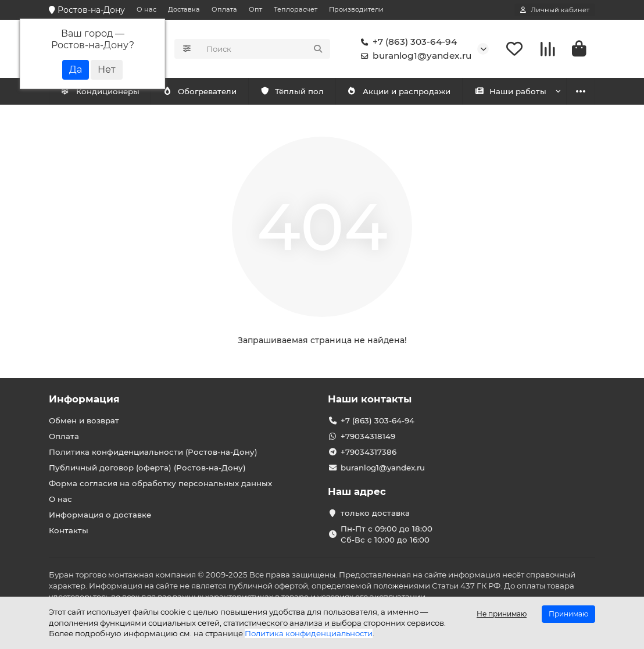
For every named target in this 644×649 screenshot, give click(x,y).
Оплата (224, 9)
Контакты (69, 530)
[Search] (265, 49)
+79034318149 (368, 436)
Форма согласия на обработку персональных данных (160, 483)
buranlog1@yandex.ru (414, 56)
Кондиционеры (100, 91)
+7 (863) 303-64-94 (407, 42)
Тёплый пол (292, 91)
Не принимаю (502, 614)
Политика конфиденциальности (309, 633)
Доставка (184, 9)
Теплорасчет (296, 9)
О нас (146, 9)
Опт (255, 9)
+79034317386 (368, 452)
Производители (356, 9)
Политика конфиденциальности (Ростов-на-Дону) (153, 452)
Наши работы (511, 91)
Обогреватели (199, 91)
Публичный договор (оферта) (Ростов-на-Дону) (147, 468)
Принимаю (568, 614)
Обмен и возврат (84, 420)
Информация (84, 399)
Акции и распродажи (399, 91)
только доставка (375, 513)
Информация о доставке (100, 515)
